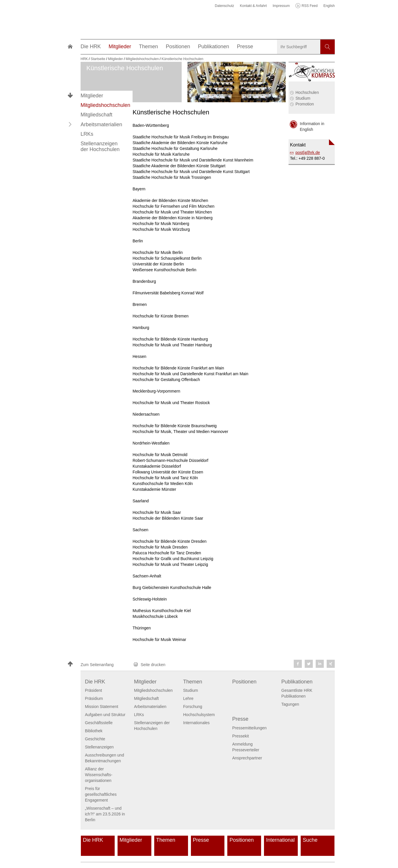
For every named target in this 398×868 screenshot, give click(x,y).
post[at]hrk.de (308, 153)
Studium (303, 98)
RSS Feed (309, 6)
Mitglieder (92, 96)
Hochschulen (307, 92)
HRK (84, 59)
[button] (70, 124)
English (329, 6)
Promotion (305, 104)
